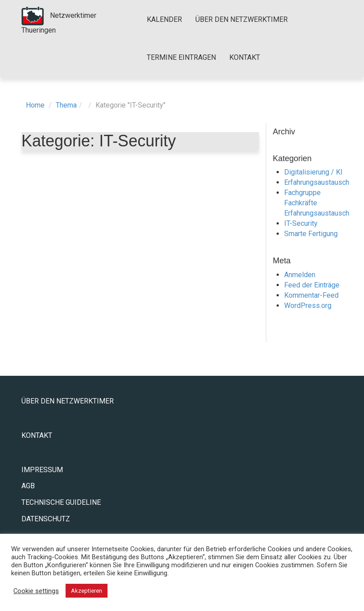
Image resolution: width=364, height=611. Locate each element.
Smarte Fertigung (311, 234)
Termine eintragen (181, 57)
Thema (66, 105)
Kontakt (245, 57)
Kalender (164, 19)
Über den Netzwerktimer (242, 19)
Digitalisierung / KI (313, 172)
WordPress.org (308, 305)
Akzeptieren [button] (87, 591)
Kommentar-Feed (311, 295)
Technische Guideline (61, 502)
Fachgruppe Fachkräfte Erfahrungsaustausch (317, 203)
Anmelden (300, 275)
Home (35, 105)
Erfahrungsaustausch (317, 182)
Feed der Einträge (312, 285)
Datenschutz (46, 519)
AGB (28, 486)
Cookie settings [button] (36, 591)
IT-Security (301, 223)
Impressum (42, 470)
